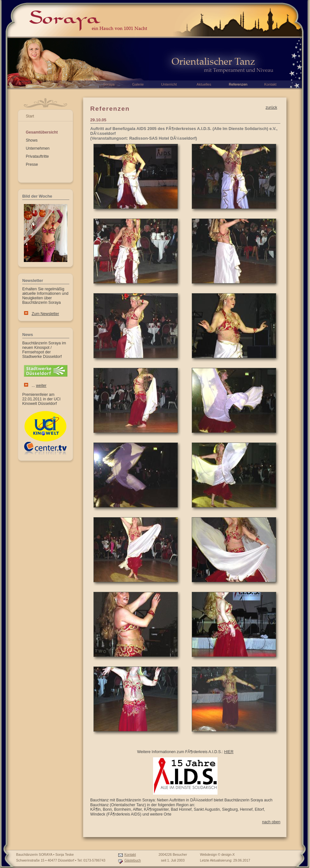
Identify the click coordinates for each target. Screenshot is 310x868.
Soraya (109, 84)
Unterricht (169, 84)
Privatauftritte (37, 156)
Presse (32, 164)
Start (30, 116)
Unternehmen (38, 148)
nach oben (271, 822)
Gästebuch (133, 860)
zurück (271, 107)
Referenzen (238, 84)
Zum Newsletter (45, 314)
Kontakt (130, 854)
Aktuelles (204, 84)
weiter (41, 386)
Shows (32, 140)
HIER (229, 752)
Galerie (138, 84)
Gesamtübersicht (42, 132)
